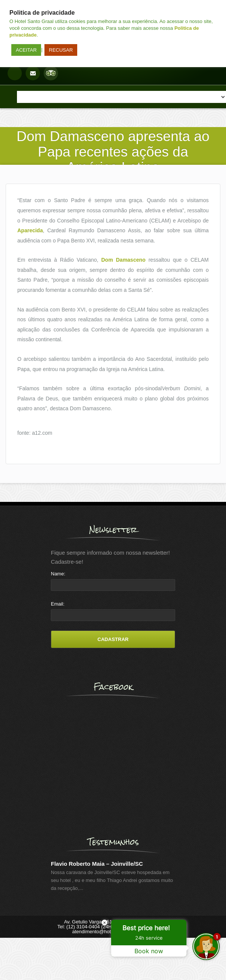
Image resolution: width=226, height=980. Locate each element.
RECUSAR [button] (61, 50)
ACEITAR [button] (26, 50)
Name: (58, 574)
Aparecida (30, 230)
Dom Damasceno (124, 260)
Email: (58, 604)
